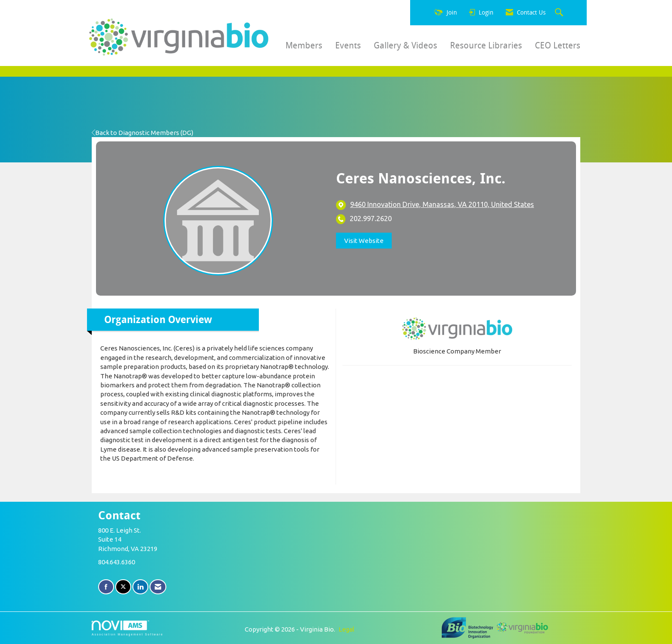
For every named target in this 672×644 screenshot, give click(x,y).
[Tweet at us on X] (123, 587)
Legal (346, 629)
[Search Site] (560, 13)
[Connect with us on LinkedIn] (140, 587)
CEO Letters (558, 45)
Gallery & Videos (405, 45)
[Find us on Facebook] (106, 587)
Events (348, 45)
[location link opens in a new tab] (442, 205)
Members (304, 45)
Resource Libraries (486, 45)
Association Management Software (127, 628)
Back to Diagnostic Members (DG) (142, 133)
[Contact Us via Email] (158, 587)
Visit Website (364, 241)
